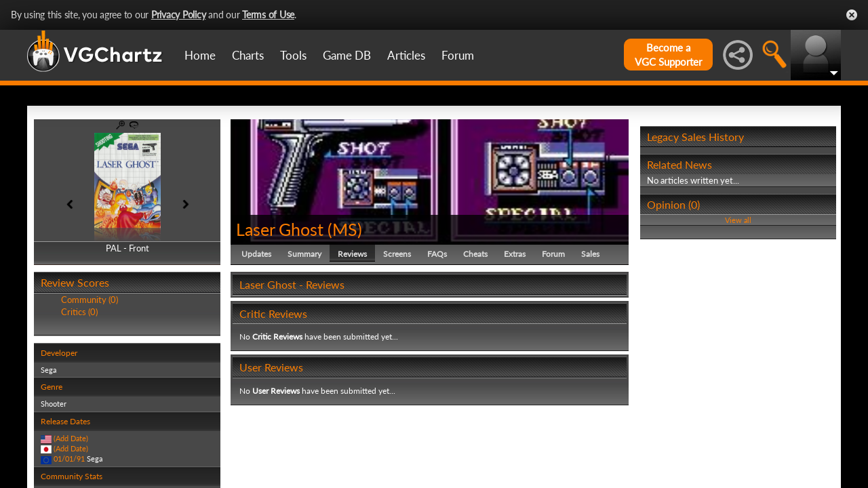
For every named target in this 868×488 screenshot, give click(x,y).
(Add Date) (71, 438)
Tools (293, 55)
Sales (590, 254)
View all (738, 220)
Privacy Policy (179, 15)
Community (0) (90, 300)
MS (345, 229)
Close (852, 15)
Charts (248, 55)
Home (200, 55)
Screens (397, 254)
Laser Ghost (280, 229)
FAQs (437, 254)
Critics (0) (79, 312)
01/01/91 (69, 459)
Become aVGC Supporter (668, 55)
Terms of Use (268, 15)
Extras (515, 254)
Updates (256, 254)
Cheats (475, 254)
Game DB (347, 55)
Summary (304, 254)
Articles (406, 55)
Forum (458, 55)
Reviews (352, 254)
